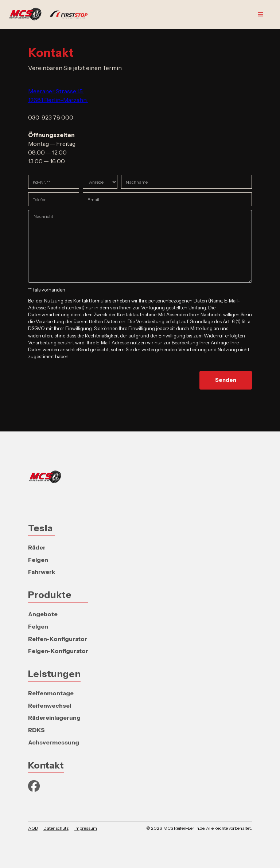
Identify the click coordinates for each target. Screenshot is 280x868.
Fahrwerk (42, 572)
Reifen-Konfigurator (58, 639)
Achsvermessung (54, 742)
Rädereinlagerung (54, 718)
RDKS (36, 730)
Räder (37, 547)
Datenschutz (56, 828)
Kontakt (46, 765)
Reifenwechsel (50, 705)
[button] (261, 15)
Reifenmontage (51, 693)
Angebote (43, 614)
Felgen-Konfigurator (58, 651)
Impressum (86, 828)
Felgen (38, 560)
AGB (33, 828)
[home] (52, 15)
